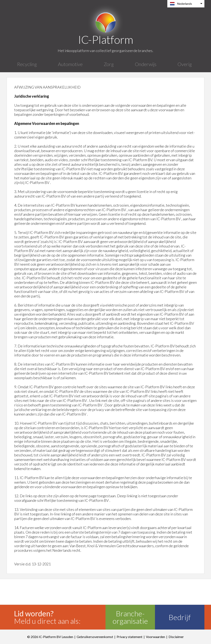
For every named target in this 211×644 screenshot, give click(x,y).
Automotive (70, 64)
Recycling (27, 64)
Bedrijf (180, 617)
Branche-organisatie (130, 617)
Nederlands (185, 4)
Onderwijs (146, 64)
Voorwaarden (155, 637)
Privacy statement (130, 637)
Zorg (109, 64)
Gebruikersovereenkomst (95, 637)
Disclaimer (176, 637)
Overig (185, 64)
